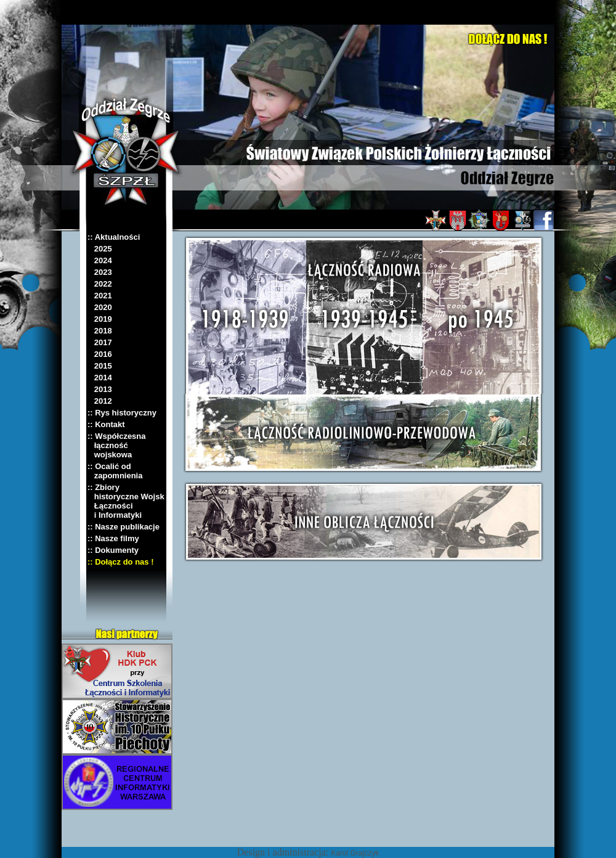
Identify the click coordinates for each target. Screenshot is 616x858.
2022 (100, 284)
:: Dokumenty (113, 550)
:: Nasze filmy (113, 538)
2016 (100, 354)
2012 (100, 401)
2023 (100, 272)
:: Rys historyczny (122, 413)
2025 (100, 249)
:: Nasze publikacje (124, 527)
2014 (100, 378)
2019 (100, 319)
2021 (100, 296)
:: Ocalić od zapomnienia (115, 471)
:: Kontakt (106, 424)
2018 (100, 331)
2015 (100, 366)
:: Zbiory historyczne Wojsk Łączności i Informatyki (126, 501)
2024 (100, 260)
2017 (100, 342)
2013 (100, 389)
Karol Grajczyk (355, 853)
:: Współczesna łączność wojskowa (117, 445)
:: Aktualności (114, 237)
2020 (100, 307)
